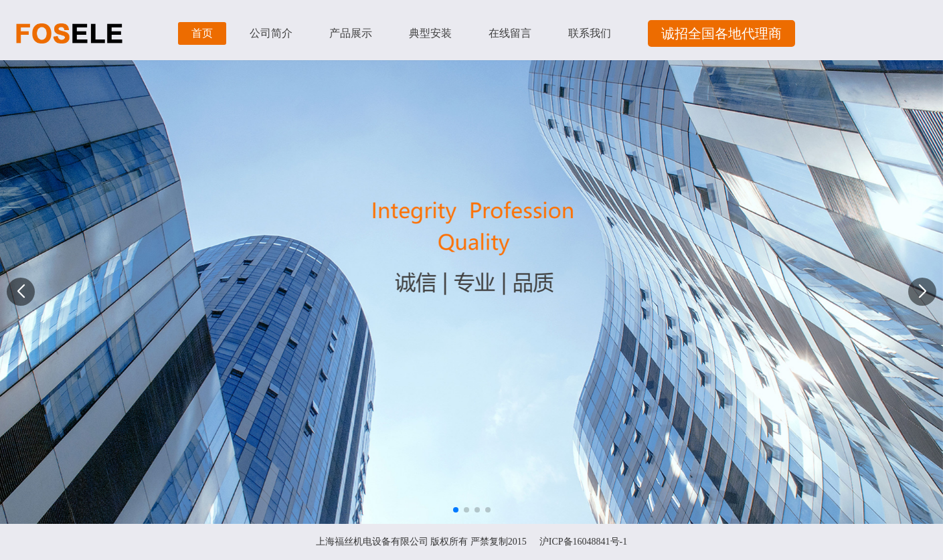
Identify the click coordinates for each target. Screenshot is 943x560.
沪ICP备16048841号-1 (583, 542)
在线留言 (510, 33)
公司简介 (271, 33)
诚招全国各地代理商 (721, 33)
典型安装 (430, 33)
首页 (202, 33)
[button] (922, 292)
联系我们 (590, 33)
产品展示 (351, 33)
